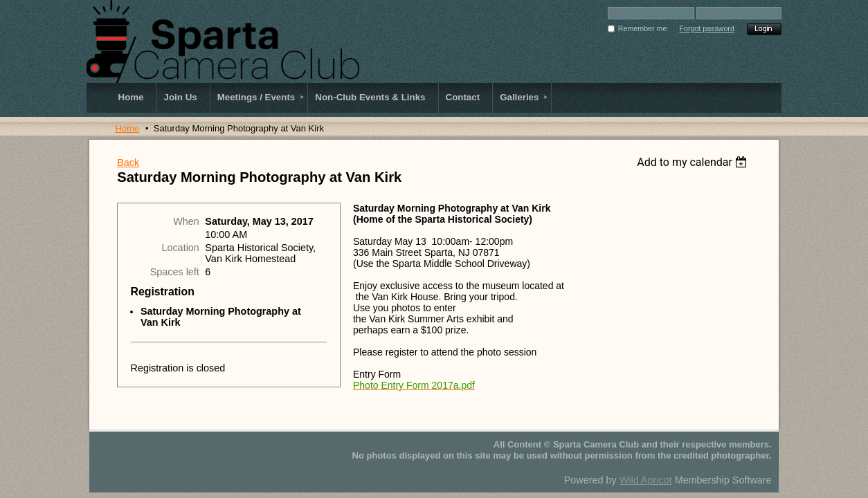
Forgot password (706, 28)
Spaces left (175, 272)
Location (180, 248)
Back (128, 163)
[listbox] (694, 162)
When (186, 221)
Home (128, 128)
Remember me (642, 28)
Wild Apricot (646, 480)
